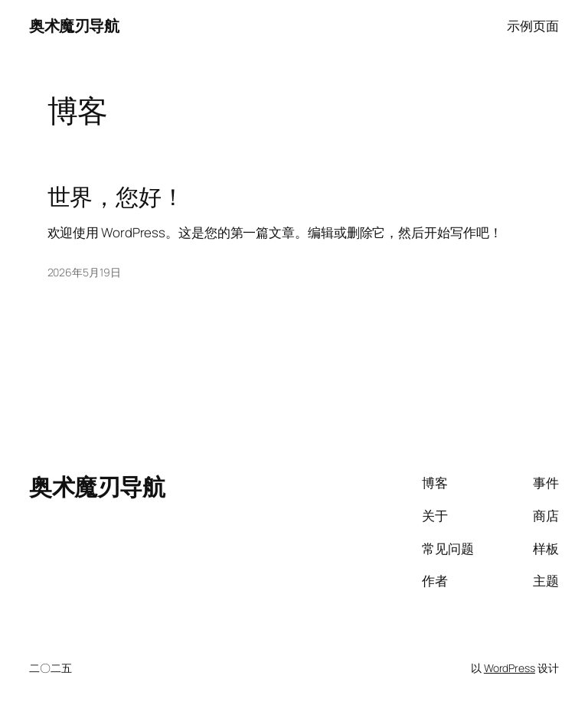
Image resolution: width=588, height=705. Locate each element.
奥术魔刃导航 (74, 26)
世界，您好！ (116, 196)
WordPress (510, 668)
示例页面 (533, 26)
